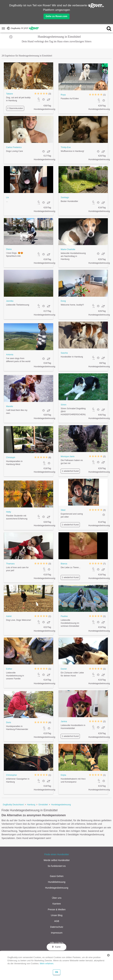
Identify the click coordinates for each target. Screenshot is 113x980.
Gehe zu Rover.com (56, 16)
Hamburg (31, 805)
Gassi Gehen (57, 876)
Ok (57, 972)
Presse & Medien (57, 909)
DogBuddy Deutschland (13, 805)
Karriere (57, 904)
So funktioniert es (57, 866)
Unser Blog (57, 915)
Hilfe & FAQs (57, 943)
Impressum (57, 933)
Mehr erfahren (47, 963)
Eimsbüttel (43, 805)
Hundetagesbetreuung (61, 805)
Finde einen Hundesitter (57, 854)
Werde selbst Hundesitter (57, 860)
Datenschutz (57, 927)
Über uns (57, 898)
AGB (57, 921)
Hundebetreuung (57, 882)
